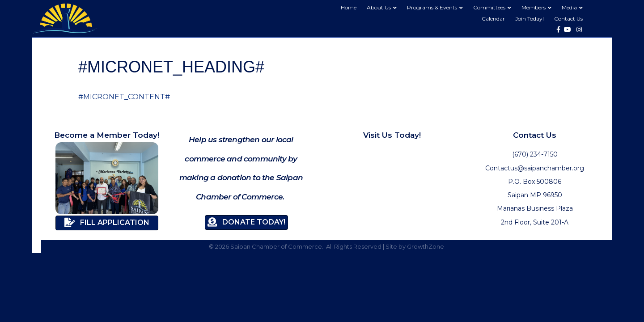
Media (569, 7)
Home (349, 7)
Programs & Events (432, 7)
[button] (107, 223)
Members (534, 7)
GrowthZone (426, 246)
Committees (489, 7)
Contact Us (568, 19)
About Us (379, 7)
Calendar (493, 19)
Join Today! (530, 19)
